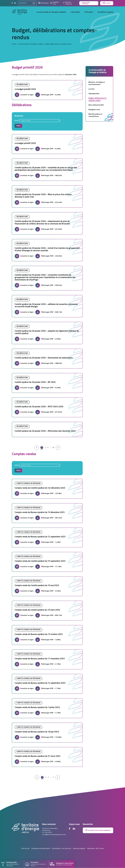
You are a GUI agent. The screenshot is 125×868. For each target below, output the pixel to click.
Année (17, 121)
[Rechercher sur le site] (28, 3)
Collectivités (75, 12)
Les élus (91, 89)
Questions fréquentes (68, 3)
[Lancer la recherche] (34, 3)
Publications (43, 3)
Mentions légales (79, 849)
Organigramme (94, 94)
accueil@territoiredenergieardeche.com (54, 835)
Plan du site (25, 849)
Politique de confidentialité (41, 849)
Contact (107, 3)
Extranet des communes (86, 3)
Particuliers (89, 12)
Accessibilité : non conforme (62, 849)
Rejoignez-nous (55, 3)
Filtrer (18, 126)
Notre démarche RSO (96, 105)
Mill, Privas (100, 849)
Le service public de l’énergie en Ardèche (51, 12)
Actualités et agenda (105, 12)
